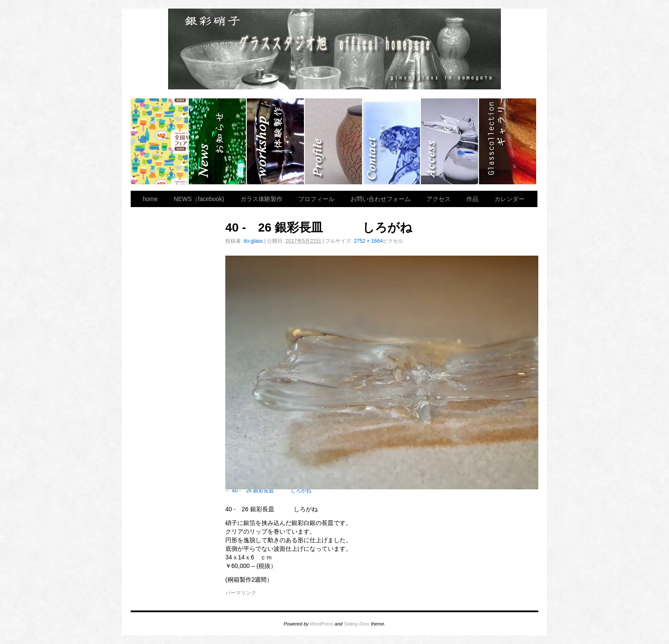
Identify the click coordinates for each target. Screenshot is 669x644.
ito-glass (253, 241)
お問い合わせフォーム (392, 141)
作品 (508, 141)
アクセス (450, 141)
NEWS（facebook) (218, 141)
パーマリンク (241, 593)
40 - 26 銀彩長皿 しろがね (272, 491)
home (160, 141)
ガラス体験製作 (276, 141)
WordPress (322, 624)
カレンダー (509, 199)
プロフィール (334, 141)
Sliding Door (357, 624)
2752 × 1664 (368, 241)
